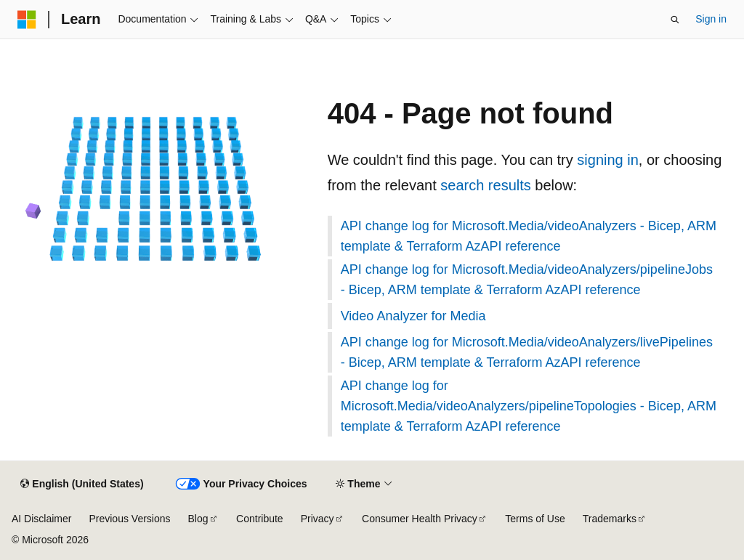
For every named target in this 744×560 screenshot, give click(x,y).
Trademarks (610, 519)
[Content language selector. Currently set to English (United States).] (82, 484)
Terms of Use (535, 519)
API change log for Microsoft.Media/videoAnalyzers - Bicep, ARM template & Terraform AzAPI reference (529, 236)
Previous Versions (129, 519)
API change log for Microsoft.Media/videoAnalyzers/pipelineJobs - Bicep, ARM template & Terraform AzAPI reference (527, 280)
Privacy (318, 519)
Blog (198, 519)
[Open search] (675, 20)
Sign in (711, 19)
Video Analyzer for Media (413, 316)
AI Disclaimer (41, 519)
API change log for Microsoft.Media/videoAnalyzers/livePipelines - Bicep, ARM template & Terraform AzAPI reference (527, 352)
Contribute (260, 519)
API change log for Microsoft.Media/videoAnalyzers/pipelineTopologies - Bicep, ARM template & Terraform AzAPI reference (529, 406)
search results (486, 185)
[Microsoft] (27, 20)
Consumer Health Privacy (420, 519)
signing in (608, 160)
